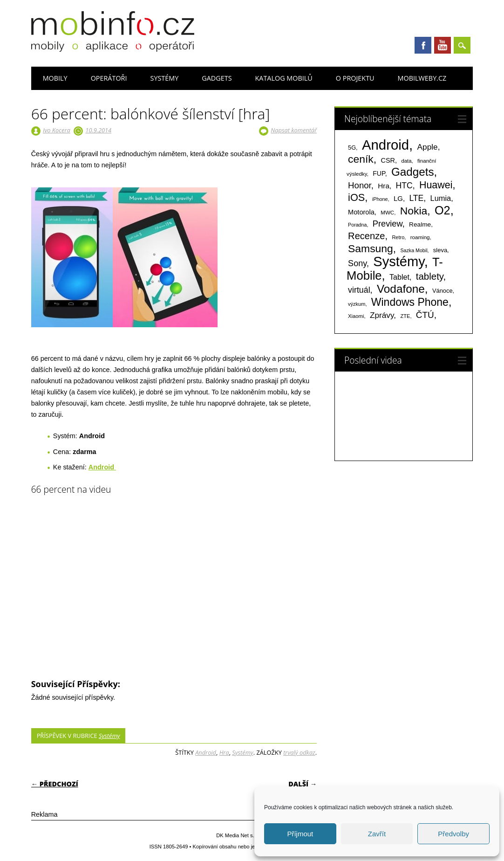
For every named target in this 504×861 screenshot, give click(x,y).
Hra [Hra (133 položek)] (384, 186)
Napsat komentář (294, 130)
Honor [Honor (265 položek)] (360, 185)
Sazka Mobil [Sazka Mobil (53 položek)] (414, 250)
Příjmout (300, 834)
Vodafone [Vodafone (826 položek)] (401, 289)
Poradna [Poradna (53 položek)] (357, 225)
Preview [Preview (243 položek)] (388, 224)
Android (206, 752)
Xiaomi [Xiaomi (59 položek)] (356, 316)
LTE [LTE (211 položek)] (416, 198)
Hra (224, 752)
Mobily (55, 78)
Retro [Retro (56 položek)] (398, 237)
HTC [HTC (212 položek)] (404, 186)
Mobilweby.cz (422, 78)
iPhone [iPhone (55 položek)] (380, 199)
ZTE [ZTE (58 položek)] (405, 316)
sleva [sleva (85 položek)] (440, 250)
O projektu (355, 78)
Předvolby (453, 834)
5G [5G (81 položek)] (352, 148)
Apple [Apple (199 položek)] (428, 147)
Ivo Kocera (57, 130)
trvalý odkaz (299, 752)
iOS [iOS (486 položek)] (356, 197)
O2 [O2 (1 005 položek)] (443, 210)
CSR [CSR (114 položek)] (388, 160)
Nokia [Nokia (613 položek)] (414, 211)
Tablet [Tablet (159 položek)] (399, 277)
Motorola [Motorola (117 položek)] (361, 212)
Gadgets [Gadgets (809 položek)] (413, 172)
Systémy (165, 78)
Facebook (423, 45)
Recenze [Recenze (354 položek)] (366, 236)
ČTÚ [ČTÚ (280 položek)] (425, 315)
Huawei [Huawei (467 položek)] (436, 185)
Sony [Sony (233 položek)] (357, 263)
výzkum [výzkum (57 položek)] (357, 304)
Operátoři (109, 78)
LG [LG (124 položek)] (398, 198)
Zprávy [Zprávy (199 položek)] (382, 315)
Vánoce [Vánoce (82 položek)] (443, 291)
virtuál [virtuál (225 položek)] (359, 290)
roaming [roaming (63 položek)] (420, 237)
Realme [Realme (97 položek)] (420, 224)
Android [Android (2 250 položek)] (385, 145)
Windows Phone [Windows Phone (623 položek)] (410, 302)
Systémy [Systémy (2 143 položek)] (398, 262)
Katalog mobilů (284, 78)
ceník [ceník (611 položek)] (361, 159)
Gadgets (217, 78)
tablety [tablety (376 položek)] (430, 276)
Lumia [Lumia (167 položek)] (441, 198)
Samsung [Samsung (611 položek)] (371, 248)
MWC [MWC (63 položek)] (387, 213)
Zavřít (377, 834)
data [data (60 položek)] (406, 161)
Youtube (443, 45)
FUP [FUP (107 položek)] (379, 173)
